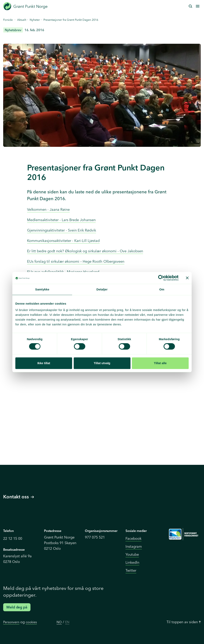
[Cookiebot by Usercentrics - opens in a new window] (161, 278)
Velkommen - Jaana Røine (48, 209)
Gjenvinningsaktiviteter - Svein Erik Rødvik (62, 230)
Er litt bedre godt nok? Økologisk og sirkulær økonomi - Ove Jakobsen (85, 251)
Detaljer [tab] (102, 289)
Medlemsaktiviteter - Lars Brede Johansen (61, 220)
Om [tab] (162, 289)
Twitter (131, 570)
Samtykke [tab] (42, 289)
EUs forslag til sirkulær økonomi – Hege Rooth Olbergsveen (76, 261)
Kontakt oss (19, 497)
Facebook (133, 538)
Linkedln (132, 562)
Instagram (134, 546)
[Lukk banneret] (187, 278)
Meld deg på (17, 607)
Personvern (11, 622)
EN (67, 622)
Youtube (132, 554)
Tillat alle (160, 363)
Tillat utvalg (102, 363)
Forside (8, 20)
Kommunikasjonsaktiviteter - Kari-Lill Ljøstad (63, 241)
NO (59, 622)
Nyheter (35, 20)
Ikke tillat (44, 363)
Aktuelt (22, 20)
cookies (31, 622)
